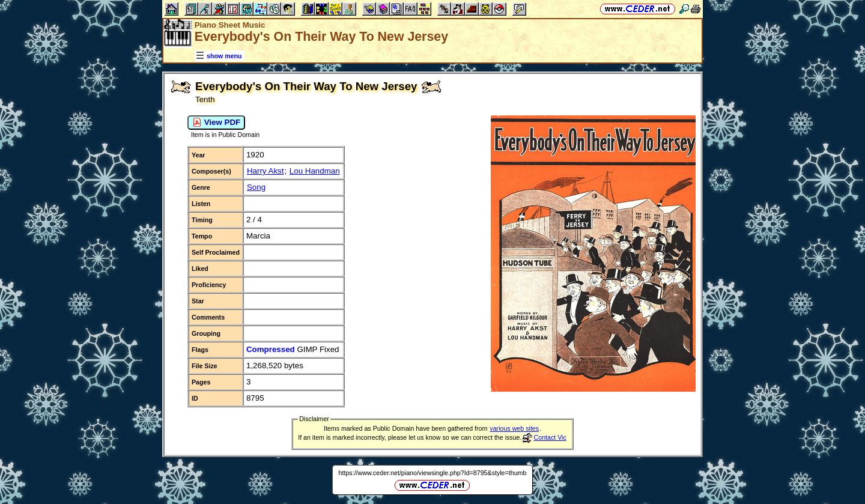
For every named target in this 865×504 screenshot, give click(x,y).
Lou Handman (315, 171)
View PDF (216, 123)
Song (256, 187)
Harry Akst (265, 171)
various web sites (514, 428)
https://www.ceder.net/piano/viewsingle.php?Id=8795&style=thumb (433, 473)
